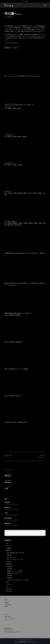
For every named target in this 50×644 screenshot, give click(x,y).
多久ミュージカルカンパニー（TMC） (15, 560)
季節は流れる (8, 476)
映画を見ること (8, 482)
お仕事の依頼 (9, 564)
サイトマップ (20, 640)
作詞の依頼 (10, 576)
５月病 (6, 489)
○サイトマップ (8, 620)
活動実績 (9, 548)
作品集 (7, 582)
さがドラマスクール (11, 557)
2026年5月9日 (9, 525)
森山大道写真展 (8, 518)
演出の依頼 (10, 569)
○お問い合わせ (8, 617)
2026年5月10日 (9, 520)
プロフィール (9, 546)
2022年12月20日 (10, 17)
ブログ (7, 587)
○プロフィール (8, 601)
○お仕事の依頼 (8, 605)
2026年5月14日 (8, 474)
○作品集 (6, 606)
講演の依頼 (10, 578)
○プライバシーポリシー (10, 618)
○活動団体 (7, 603)
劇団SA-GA (9, 555)
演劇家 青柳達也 (26, 533)
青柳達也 (16, 504)
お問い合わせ (9, 589)
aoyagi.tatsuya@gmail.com (14, 632)
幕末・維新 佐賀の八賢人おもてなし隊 (16, 553)
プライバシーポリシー (28, 640)
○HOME (6, 599)
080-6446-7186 (10, 630)
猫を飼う (9, 562)
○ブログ (6, 615)
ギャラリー (10, 585)
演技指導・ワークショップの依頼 (14, 571)
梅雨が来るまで (8, 523)
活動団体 (8, 550)
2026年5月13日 (8, 480)
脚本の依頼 (10, 567)
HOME (7, 543)
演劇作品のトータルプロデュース (14, 573)
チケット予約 (9, 591)
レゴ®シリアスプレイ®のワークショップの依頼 (18, 580)
